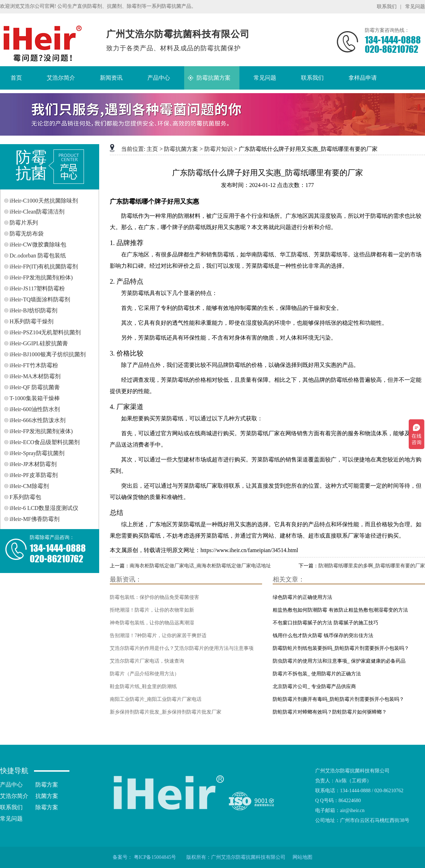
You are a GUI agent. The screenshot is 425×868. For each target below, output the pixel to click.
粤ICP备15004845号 (155, 857)
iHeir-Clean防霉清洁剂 (37, 212)
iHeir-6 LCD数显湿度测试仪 (44, 508)
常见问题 (415, 7)
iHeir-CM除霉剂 (29, 486)
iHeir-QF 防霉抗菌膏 (35, 387)
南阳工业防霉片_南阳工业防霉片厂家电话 (156, 699)
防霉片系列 (24, 223)
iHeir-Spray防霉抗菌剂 (37, 453)
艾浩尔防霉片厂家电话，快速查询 (147, 661)
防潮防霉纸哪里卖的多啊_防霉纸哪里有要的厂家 (372, 566)
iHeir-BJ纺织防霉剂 (33, 310)
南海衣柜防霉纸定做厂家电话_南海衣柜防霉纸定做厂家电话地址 (200, 566)
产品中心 (11, 785)
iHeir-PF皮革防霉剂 (34, 475)
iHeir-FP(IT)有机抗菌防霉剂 (44, 266)
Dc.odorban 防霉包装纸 (38, 256)
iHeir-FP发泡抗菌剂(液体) (41, 431)
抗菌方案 (47, 796)
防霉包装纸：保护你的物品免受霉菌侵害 (154, 597)
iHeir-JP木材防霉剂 (33, 464)
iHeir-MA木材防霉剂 (35, 376)
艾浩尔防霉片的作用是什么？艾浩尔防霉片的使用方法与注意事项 (182, 648)
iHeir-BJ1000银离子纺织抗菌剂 (48, 354)
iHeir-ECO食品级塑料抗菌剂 (45, 442)
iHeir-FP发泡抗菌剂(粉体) (41, 277)
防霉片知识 (219, 149)
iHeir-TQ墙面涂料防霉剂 (40, 299)
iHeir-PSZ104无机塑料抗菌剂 (45, 332)
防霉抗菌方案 (181, 149)
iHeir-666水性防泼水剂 (38, 420)
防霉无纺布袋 (27, 234)
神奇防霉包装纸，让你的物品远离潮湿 (152, 623)
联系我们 (387, 7)
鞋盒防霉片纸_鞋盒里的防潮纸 (143, 687)
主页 (152, 149)
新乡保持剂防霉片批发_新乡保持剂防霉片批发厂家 (166, 712)
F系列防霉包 (25, 497)
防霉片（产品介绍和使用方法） (144, 674)
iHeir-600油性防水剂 (35, 409)
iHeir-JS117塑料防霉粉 (37, 288)
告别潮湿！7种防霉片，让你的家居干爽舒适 (158, 636)
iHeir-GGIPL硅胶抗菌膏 (39, 343)
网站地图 (302, 857)
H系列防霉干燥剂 (32, 321)
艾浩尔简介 (14, 796)
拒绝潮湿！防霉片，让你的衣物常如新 (152, 610)
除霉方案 (47, 807)
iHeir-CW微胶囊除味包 (38, 245)
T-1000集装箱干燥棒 (35, 398)
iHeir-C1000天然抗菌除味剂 (44, 201)
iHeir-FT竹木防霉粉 (34, 365)
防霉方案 (47, 785)
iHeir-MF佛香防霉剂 (35, 519)
